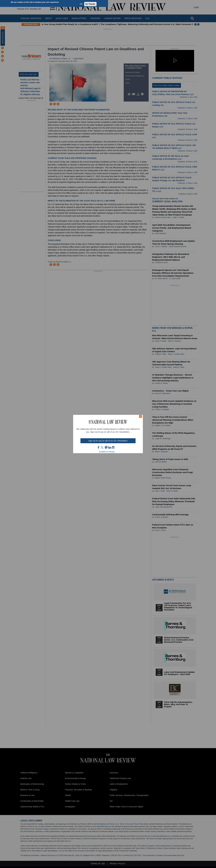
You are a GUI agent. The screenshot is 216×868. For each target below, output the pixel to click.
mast (106, 447)
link (110, 447)
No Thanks (90, 4)
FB (99, 447)
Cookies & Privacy (107, 452)
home (113, 447)
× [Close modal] (141, 416)
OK (81, 4)
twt (102, 447)
